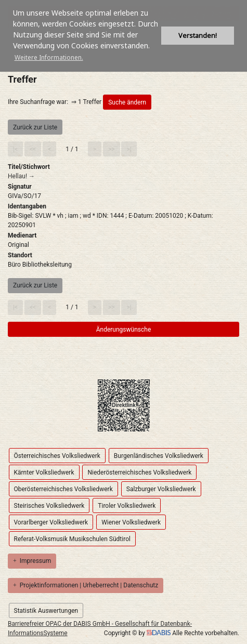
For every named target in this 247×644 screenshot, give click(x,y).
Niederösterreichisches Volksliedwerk (139, 472)
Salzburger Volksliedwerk (161, 489)
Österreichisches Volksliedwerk (57, 456)
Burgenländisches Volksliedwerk (159, 456)
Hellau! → (21, 176)
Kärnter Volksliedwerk (44, 472)
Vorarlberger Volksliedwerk (51, 522)
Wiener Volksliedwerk (131, 522)
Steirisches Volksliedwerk (49, 506)
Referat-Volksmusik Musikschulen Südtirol (72, 539)
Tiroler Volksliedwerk (127, 506)
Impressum (32, 561)
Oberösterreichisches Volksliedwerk (63, 489)
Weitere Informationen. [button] (49, 57)
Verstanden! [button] (198, 36)
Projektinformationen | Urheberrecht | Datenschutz (86, 585)
